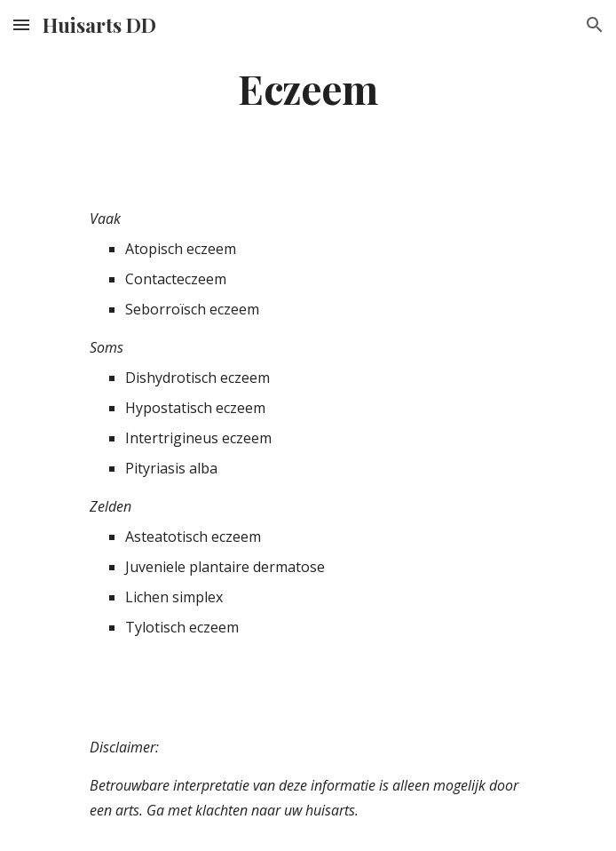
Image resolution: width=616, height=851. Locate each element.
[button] (21, 24)
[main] (308, 88)
